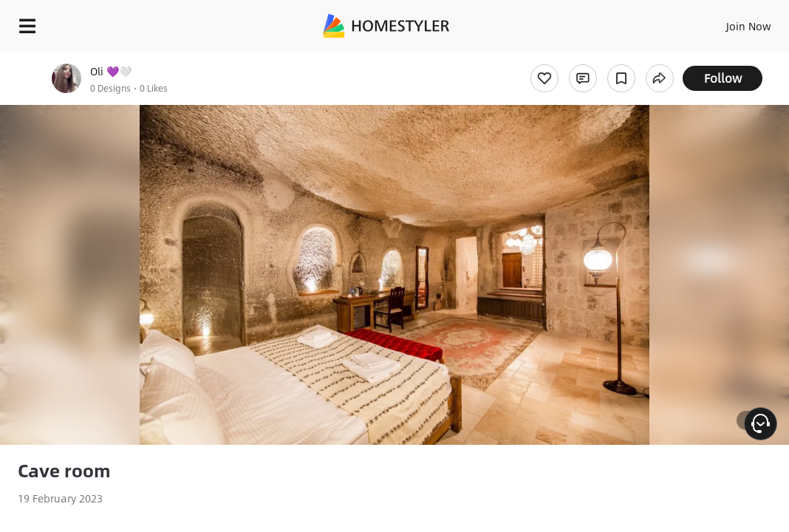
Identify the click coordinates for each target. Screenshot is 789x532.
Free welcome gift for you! (567, 59)
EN (697, 22)
